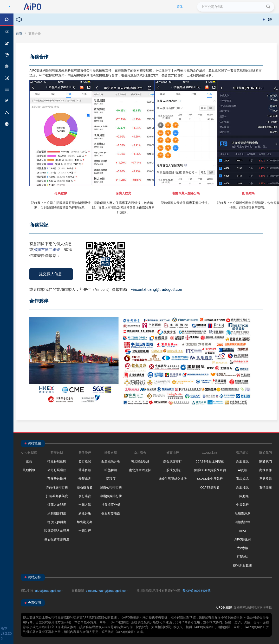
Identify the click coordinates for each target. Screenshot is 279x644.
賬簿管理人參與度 (57, 531)
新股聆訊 (242, 487)
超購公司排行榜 (111, 487)
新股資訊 (242, 461)
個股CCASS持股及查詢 (210, 470)
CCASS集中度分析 (210, 479)
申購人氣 (85, 505)
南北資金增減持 (140, 470)
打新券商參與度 (57, 496)
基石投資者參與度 (57, 539)
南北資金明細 (140, 461)
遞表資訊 (242, 479)
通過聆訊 (85, 470)
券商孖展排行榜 (57, 487)
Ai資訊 (242, 470)
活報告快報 (243, 522)
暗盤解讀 (111, 470)
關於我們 (266, 461)
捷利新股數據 (242, 565)
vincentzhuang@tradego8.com (107, 591)
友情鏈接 (266, 487)
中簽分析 (242, 505)
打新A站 (242, 557)
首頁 (19, 34)
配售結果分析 (111, 461)
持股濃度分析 (111, 505)
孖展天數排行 (57, 479)
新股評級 (85, 513)
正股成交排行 (173, 470)
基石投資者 (85, 487)
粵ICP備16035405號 (196, 591)
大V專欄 (243, 548)
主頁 (29, 461)
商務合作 (266, 470)
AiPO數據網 (242, 539)
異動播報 (29, 470)
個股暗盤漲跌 (111, 513)
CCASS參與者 (210, 487)
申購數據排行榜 (111, 496)
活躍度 (111, 479)
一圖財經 (85, 531)
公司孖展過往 (57, 470)
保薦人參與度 (57, 505)
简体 (180, 7)
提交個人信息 (51, 274)
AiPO (243, 531)
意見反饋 (266, 479)
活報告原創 (243, 513)
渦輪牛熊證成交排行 (172, 479)
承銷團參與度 (57, 513)
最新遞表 (85, 479)
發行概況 (85, 461)
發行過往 (85, 496)
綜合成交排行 (173, 461)
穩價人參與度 (57, 522)
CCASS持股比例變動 (210, 461)
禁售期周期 (85, 522)
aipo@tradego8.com (49, 591)
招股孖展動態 (57, 461)
